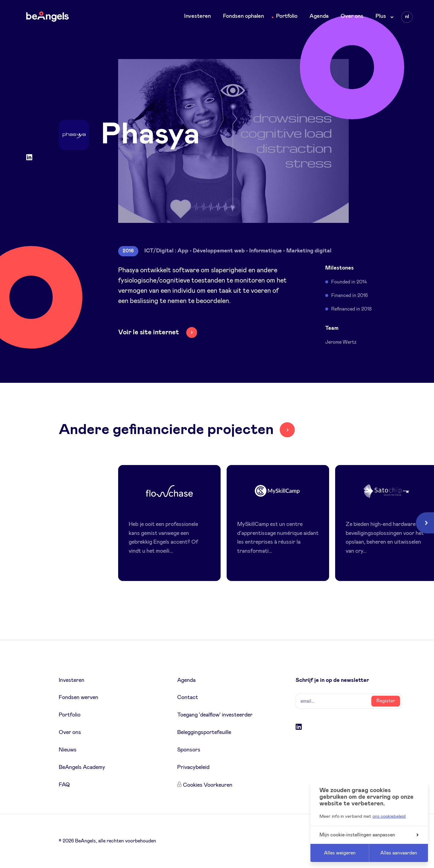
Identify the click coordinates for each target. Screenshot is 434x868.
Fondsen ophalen (244, 16)
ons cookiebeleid (389, 816)
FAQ (64, 785)
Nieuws (68, 750)
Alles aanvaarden (399, 853)
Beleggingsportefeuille (204, 732)
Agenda (319, 16)
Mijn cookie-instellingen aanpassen (369, 835)
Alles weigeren (340, 853)
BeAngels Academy (82, 767)
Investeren (198, 16)
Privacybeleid (193, 767)
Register (386, 701)
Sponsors (189, 750)
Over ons (352, 16)
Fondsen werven (79, 698)
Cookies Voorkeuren (208, 785)
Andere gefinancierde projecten (166, 430)
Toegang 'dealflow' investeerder (215, 715)
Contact (188, 698)
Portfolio (287, 16)
